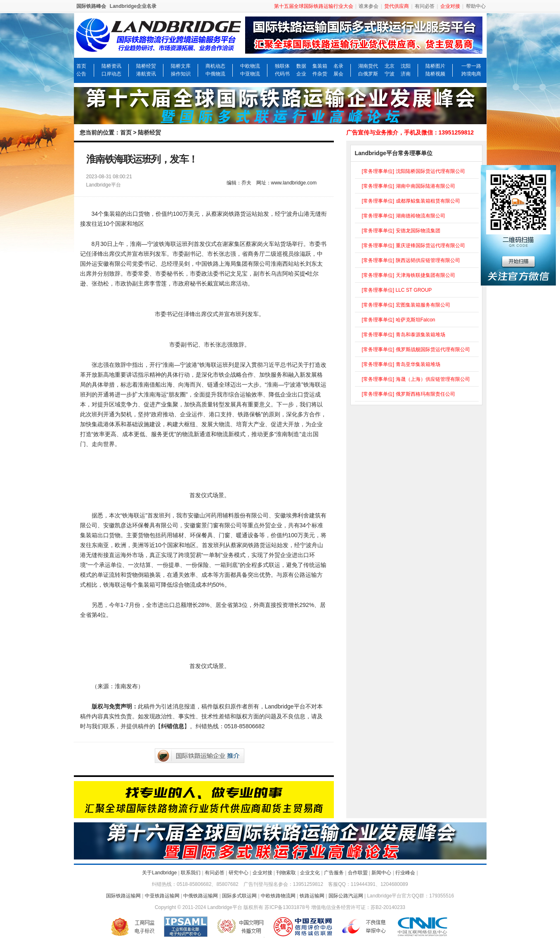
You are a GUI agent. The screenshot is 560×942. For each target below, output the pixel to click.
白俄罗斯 (368, 74)
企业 (301, 74)
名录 (338, 66)
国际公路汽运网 (346, 896)
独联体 (282, 66)
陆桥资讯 (111, 66)
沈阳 (406, 66)
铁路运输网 (312, 896)
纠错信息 (172, 726)
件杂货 (320, 74)
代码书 (282, 74)
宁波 (390, 74)
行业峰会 (405, 873)
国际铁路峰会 (91, 6)
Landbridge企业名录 (133, 6)
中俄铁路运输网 (201, 896)
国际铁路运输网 (123, 896)
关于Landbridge (159, 873)
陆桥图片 (435, 66)
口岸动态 (111, 74)
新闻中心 (381, 873)
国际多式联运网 (239, 896)
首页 (81, 66)
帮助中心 (476, 6)
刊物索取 (286, 873)
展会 (338, 74)
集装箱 (320, 66)
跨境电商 (471, 74)
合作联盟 (358, 873)
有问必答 (425, 6)
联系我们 (191, 873)
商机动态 (215, 66)
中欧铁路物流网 (278, 896)
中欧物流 (250, 66)
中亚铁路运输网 (162, 896)
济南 (406, 74)
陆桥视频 (435, 74)
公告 (81, 74)
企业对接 (262, 873)
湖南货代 (368, 66)
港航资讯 (146, 74)
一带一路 (471, 66)
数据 (301, 66)
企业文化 (310, 873)
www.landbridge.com (294, 183)
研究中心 (239, 873)
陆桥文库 (181, 66)
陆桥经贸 (146, 66)
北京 (390, 66)
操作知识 (181, 74)
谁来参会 (369, 6)
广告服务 (334, 873)
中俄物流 (215, 74)
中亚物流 (250, 74)
